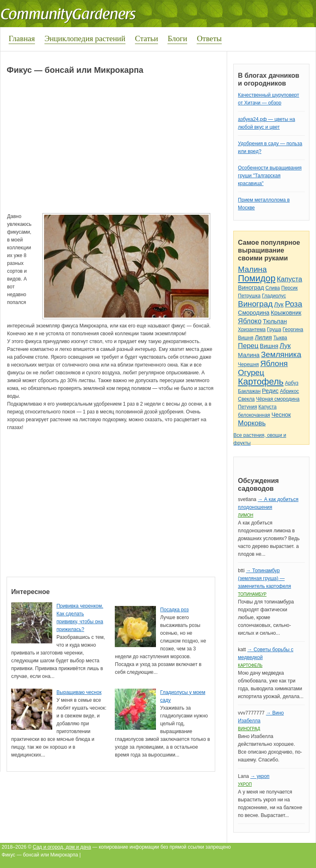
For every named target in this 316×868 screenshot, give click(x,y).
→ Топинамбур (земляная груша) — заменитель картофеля (264, 578)
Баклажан (249, 391)
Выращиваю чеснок (79, 692)
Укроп (245, 784)
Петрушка (249, 296)
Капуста (290, 279)
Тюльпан (275, 321)
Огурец (251, 372)
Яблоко (250, 321)
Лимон (245, 515)
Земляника (281, 354)
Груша (274, 330)
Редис (270, 391)
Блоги (177, 38)
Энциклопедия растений (85, 38)
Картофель (261, 382)
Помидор (257, 278)
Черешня (248, 364)
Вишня (245, 338)
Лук (279, 304)
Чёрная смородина (278, 399)
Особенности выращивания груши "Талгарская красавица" (270, 176)
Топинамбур (252, 594)
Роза (293, 304)
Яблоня (274, 363)
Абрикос (289, 391)
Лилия (263, 337)
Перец (248, 346)
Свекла (246, 399)
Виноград (251, 288)
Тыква (280, 338)
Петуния (247, 407)
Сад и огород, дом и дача (62, 847)
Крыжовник (286, 313)
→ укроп (260, 776)
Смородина (253, 313)
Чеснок (281, 415)
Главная (22, 38)
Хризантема (252, 330)
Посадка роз (174, 610)
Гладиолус (274, 296)
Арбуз (292, 383)
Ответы (209, 38)
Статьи (146, 38)
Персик (290, 288)
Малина (252, 269)
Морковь (252, 423)
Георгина (293, 330)
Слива (273, 288)
